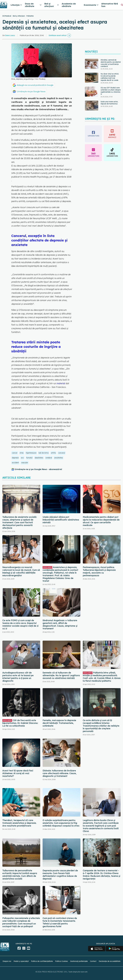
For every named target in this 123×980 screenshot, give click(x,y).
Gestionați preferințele (79, 961)
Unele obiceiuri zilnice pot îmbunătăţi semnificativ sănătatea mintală (61, 520)
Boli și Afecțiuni (19, 16)
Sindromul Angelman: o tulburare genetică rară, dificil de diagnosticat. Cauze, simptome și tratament (60, 624)
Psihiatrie (30, 16)
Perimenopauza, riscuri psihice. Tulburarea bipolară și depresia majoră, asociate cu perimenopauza (99, 571)
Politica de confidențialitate (42, 961)
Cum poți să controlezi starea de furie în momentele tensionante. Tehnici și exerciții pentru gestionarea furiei (60, 922)
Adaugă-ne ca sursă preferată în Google (35, 85)
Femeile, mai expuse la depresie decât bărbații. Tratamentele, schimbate (59, 723)
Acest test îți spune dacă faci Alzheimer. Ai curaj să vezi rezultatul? (18, 773)
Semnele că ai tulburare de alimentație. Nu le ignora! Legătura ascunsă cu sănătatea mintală (61, 675)
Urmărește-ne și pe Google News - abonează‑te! (38, 469)
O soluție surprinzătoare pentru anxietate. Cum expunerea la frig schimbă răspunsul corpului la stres (61, 823)
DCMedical (7, 16)
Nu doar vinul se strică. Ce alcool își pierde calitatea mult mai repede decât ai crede (110, 77)
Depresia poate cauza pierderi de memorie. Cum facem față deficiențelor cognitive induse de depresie (60, 875)
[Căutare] (122, 5)
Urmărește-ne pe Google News (31, 91)
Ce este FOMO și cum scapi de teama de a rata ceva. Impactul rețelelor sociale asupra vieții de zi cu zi (20, 624)
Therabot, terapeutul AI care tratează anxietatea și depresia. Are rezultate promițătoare (19, 823)
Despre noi (7, 961)
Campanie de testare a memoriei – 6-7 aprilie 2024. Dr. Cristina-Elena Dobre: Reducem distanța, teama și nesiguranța (101, 875)
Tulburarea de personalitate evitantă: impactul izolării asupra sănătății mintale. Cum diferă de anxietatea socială (20, 875)
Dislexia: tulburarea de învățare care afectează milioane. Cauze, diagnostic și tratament (60, 773)
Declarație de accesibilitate (110, 961)
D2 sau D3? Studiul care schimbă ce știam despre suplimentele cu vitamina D (111, 91)
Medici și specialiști (21, 961)
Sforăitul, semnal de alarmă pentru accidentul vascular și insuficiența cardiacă (111, 63)
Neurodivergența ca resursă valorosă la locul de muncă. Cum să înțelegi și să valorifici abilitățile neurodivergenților (21, 571)
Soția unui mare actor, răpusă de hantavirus (109, 103)
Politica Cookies (61, 961)
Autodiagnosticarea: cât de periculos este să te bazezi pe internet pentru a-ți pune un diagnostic (18, 677)
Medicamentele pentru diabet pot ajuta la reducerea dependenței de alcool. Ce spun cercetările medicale (101, 521)
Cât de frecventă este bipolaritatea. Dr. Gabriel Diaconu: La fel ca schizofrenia (20, 723)
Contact (93, 961)
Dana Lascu (10, 35)
